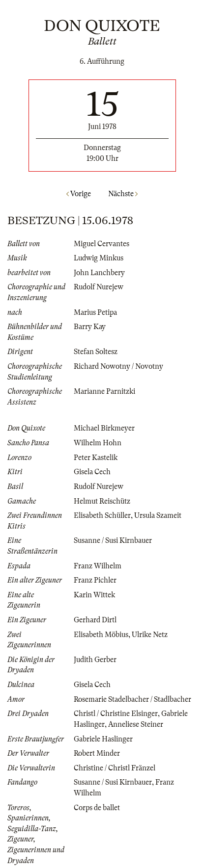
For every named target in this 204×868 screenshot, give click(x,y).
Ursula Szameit (158, 515)
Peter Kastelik (96, 458)
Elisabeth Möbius (101, 635)
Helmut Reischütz (102, 501)
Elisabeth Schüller (102, 515)
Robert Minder (97, 753)
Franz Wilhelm (98, 566)
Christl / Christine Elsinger (116, 714)
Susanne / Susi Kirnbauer (113, 540)
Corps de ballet (97, 808)
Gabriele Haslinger (103, 739)
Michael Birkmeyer (104, 428)
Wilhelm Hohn (98, 443)
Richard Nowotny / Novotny (118, 366)
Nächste (123, 194)
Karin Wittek (94, 595)
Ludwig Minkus (99, 258)
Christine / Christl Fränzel (115, 768)
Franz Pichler (95, 580)
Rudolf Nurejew (99, 287)
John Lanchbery (99, 273)
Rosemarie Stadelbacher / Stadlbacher (132, 699)
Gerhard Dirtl (95, 620)
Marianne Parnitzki (104, 391)
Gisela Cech (92, 472)
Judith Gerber (95, 660)
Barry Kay (90, 327)
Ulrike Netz (150, 635)
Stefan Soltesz (96, 352)
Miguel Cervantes (102, 244)
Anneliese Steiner (136, 724)
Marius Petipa (95, 312)
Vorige (79, 194)
